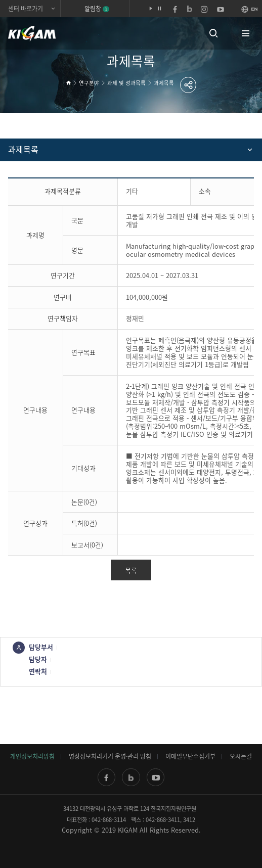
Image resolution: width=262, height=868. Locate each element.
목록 (131, 570)
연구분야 (89, 83)
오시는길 (241, 756)
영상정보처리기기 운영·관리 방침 (110, 756)
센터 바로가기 (26, 9)
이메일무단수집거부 (190, 756)
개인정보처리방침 (32, 756)
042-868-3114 (109, 820)
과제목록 (164, 83)
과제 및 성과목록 (126, 83)
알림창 (97, 9)
